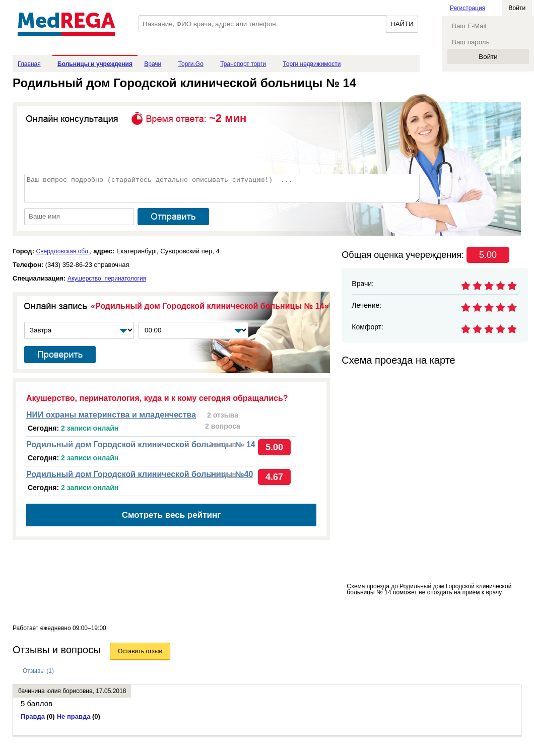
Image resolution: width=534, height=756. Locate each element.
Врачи (153, 64)
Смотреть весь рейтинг (172, 515)
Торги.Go (191, 64)
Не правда (79, 716)
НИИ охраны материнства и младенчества (111, 415)
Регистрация (468, 8)
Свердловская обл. (63, 251)
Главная (29, 64)
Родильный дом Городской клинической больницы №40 (140, 474)
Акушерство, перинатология (107, 279)
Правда (38, 716)
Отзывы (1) (38, 671)
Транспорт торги (243, 64)
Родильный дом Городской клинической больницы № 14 (141, 444)
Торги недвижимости (312, 64)
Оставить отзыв (140, 651)
